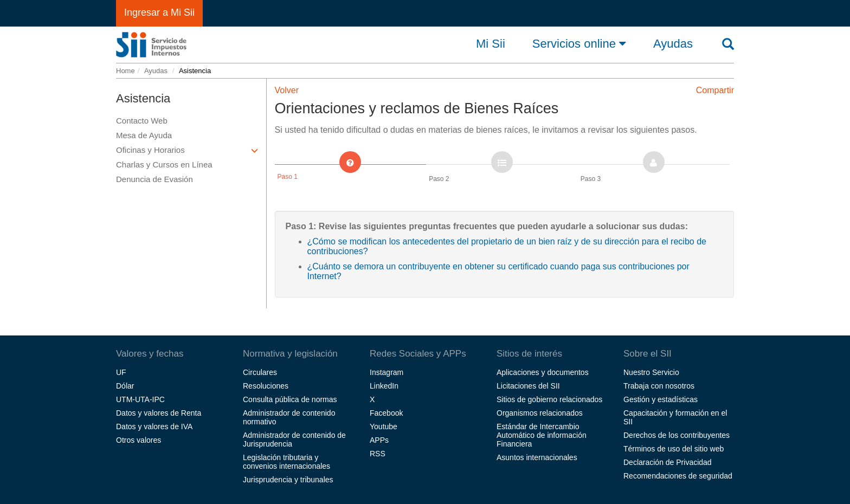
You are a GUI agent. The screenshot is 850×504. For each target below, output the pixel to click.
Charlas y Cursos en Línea (164, 164)
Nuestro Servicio (651, 372)
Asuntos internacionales (537, 457)
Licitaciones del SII (528, 386)
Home (125, 71)
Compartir (715, 90)
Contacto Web (142, 121)
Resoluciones (266, 386)
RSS (378, 454)
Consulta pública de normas (290, 399)
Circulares (260, 372)
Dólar (125, 386)
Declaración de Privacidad (668, 462)
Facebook (386, 413)
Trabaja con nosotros (659, 386)
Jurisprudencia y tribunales (288, 480)
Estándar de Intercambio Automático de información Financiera (542, 435)
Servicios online (579, 43)
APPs (379, 440)
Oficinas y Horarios (187, 150)
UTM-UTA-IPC (140, 399)
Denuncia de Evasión (154, 179)
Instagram (387, 372)
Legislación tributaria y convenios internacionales (286, 462)
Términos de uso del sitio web (674, 449)
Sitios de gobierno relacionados (549, 399)
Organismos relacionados (540, 413)
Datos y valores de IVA (154, 427)
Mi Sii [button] (491, 44)
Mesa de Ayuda (144, 135)
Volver (287, 90)
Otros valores (139, 440)
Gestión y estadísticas (661, 399)
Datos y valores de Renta (159, 413)
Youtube (384, 427)
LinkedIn (384, 386)
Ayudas (156, 71)
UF (121, 372)
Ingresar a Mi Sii (159, 12)
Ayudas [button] (673, 44)
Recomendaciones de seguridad (678, 476)
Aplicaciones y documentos (543, 372)
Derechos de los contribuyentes (677, 435)
